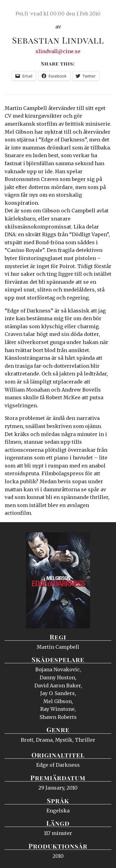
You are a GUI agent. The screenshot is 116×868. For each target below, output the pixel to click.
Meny (103, 11)
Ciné (20, 11)
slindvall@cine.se (58, 51)
